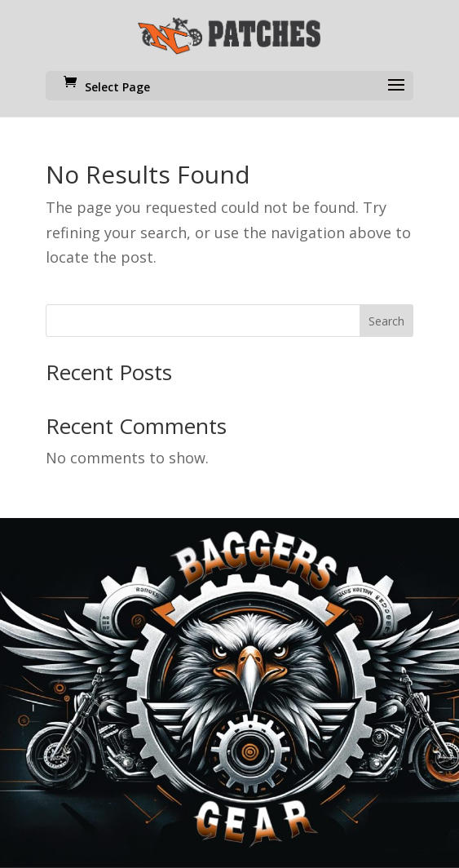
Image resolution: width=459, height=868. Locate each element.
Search (386, 321)
